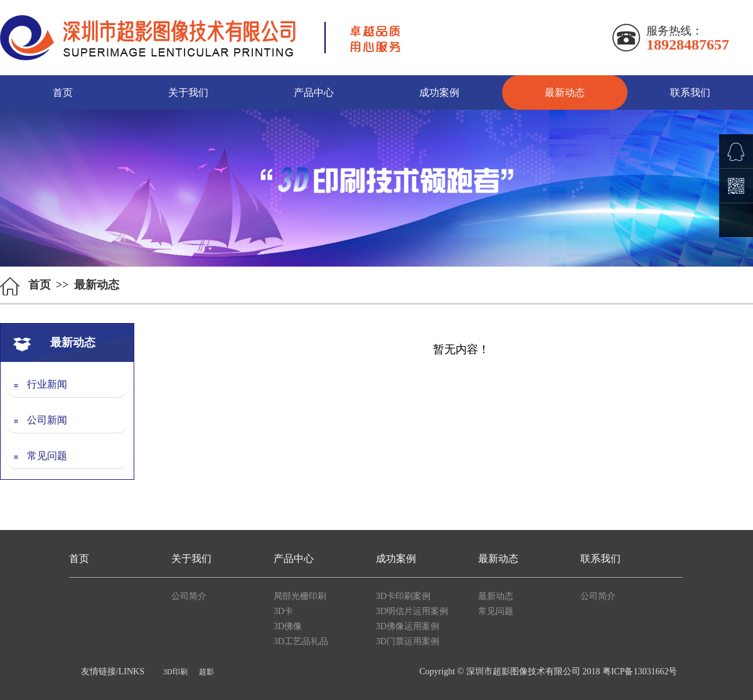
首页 (63, 93)
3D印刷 (175, 672)
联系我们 (690, 93)
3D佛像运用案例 (408, 626)
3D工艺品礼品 (301, 641)
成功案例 (439, 93)
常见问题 (36, 456)
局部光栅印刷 (300, 596)
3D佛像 (288, 626)
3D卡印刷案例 (403, 596)
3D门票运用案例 (408, 641)
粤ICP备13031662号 (640, 671)
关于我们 (188, 93)
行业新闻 (36, 384)
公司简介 (189, 596)
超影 (206, 672)
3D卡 (283, 611)
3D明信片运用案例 (412, 611)
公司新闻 (36, 420)
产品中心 (314, 93)
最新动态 (565, 93)
